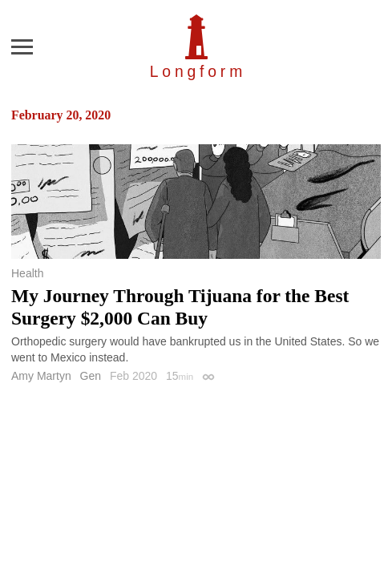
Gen (91, 376)
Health (27, 273)
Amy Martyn (41, 376)
